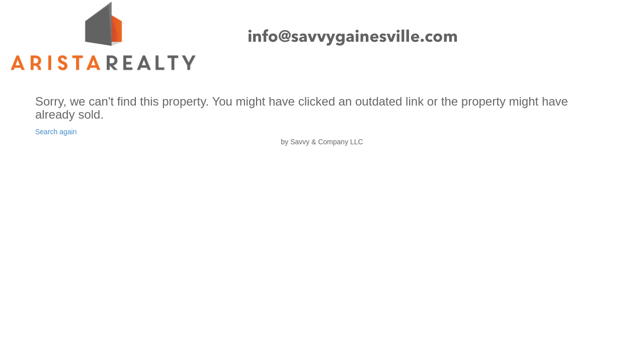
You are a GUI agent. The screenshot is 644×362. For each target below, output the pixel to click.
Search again (56, 132)
